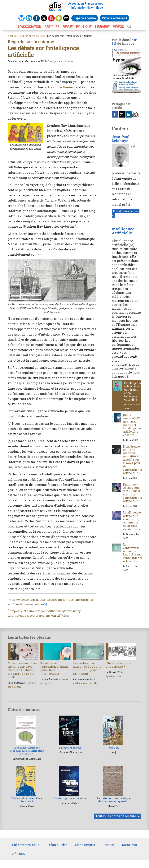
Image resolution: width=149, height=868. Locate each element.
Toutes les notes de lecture (116, 816)
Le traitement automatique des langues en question (114, 800)
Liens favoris (85, 845)
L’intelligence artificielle (70, 798)
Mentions (129, 845)
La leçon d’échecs (70, 748)
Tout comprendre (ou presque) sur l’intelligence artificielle (27, 751)
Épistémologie (113, 676)
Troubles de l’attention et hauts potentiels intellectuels (54, 668)
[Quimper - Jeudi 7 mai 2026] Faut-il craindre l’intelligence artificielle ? (133, 493)
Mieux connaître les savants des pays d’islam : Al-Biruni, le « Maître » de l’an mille (22, 670)
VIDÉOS (118, 27)
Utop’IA (114, 748)
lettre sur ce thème (58, 87)
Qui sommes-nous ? (27, 845)
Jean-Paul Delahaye (121, 139)
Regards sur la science (32, 36)
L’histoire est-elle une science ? (118, 665)
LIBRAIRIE (102, 27)
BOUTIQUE (84, 27)
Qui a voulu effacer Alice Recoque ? (27, 800)
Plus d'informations (126, 211)
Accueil (12, 36)
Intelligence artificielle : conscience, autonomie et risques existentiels (132, 521)
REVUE (68, 27)
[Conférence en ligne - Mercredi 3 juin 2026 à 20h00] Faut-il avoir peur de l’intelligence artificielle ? (133, 460)
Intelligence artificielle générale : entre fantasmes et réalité (133, 391)
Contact (108, 845)
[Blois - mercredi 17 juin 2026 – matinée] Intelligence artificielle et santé (132, 425)
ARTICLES (52, 27)
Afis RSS (18, 854)
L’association (30, 27)
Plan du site (58, 845)
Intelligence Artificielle (60, 61)
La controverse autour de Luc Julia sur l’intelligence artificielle (133, 553)
